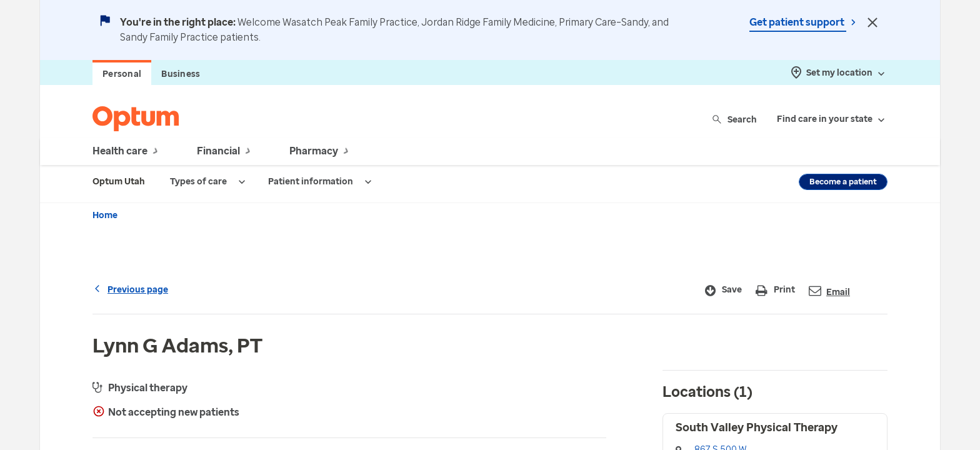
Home (105, 215)
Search (735, 119)
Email (829, 291)
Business (181, 74)
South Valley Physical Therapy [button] (757, 427)
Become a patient (843, 182)
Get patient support (798, 22)
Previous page (130, 290)
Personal (122, 74)
